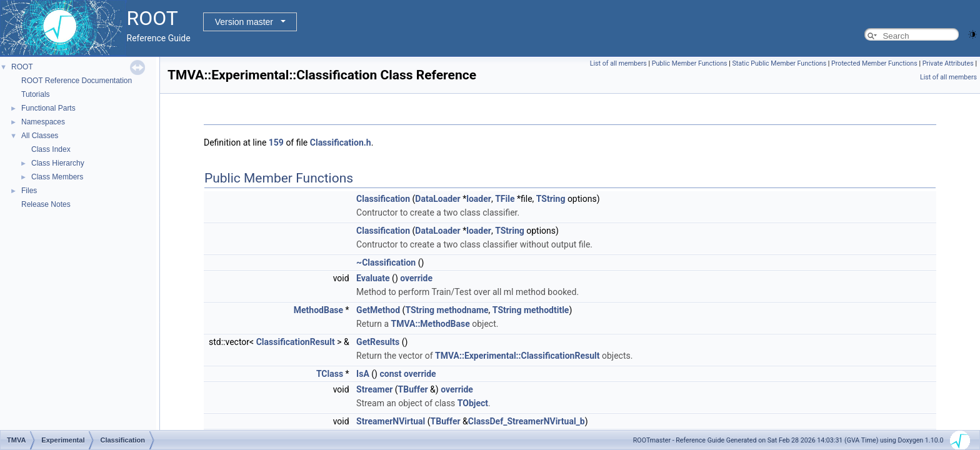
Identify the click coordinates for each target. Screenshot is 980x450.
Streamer (374, 389)
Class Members (57, 177)
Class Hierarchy (58, 163)
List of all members (618, 63)
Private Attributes (948, 63)
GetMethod (378, 310)
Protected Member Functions (874, 63)
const (390, 374)
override (416, 278)
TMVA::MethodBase (431, 324)
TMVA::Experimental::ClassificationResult (517, 356)
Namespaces (43, 122)
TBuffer (413, 389)
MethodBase (318, 310)
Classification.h (341, 142)
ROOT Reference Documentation (77, 81)
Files (29, 191)
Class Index (51, 149)
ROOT (22, 67)
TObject (473, 403)
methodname (463, 310)
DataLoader (437, 199)
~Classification (386, 262)
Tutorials (36, 94)
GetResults (378, 342)
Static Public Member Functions (779, 63)
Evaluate (373, 278)
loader (479, 199)
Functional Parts (48, 108)
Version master (244, 22)
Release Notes (46, 204)
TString (551, 199)
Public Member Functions (690, 63)
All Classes (40, 136)
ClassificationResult (296, 342)
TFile (505, 199)
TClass (330, 374)
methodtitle (547, 310)
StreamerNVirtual (391, 421)
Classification (383, 199)
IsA (363, 374)
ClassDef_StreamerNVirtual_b (527, 421)
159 (276, 142)
